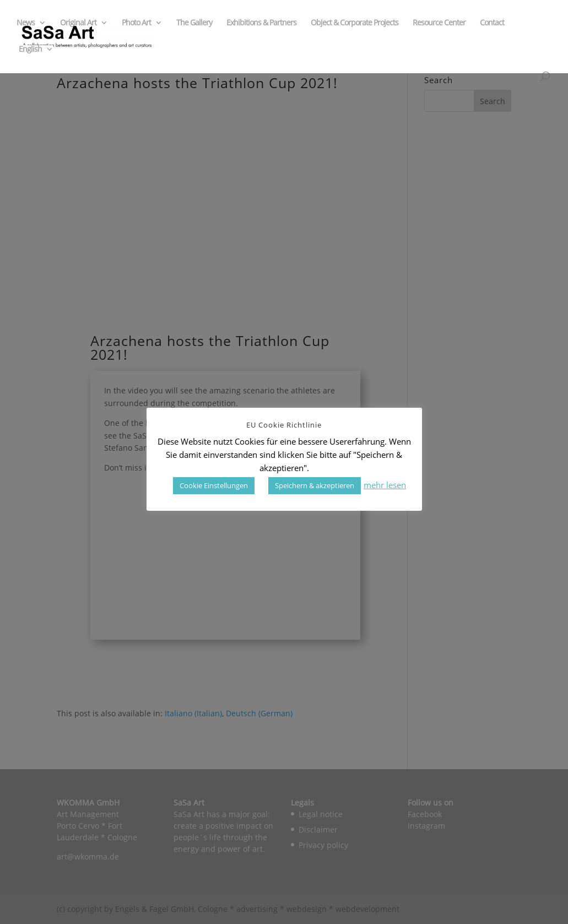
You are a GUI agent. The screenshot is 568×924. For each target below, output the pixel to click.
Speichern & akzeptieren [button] (315, 485)
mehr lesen (385, 485)
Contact (492, 23)
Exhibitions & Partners (261, 23)
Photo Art (136, 23)
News (26, 23)
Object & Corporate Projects (355, 23)
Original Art (78, 23)
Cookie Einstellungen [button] (214, 485)
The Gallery (194, 23)
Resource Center (439, 23)
